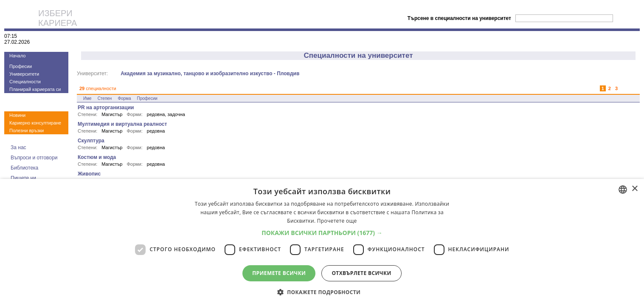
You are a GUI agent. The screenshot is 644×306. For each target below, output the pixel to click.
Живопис (89, 174)
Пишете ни (23, 178)
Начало (17, 56)
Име (87, 98)
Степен (105, 98)
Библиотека (24, 168)
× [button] (634, 189)
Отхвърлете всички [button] (361, 273)
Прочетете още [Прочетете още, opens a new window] (337, 221)
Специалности (25, 82)
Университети (24, 74)
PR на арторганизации (106, 108)
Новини (17, 115)
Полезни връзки (27, 130)
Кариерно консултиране (35, 123)
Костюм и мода (97, 157)
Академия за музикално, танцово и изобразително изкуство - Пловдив (210, 74)
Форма (124, 98)
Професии (21, 66)
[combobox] (623, 190)
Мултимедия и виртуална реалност (122, 124)
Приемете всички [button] (279, 273)
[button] (322, 233)
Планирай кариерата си (35, 89)
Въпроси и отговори (34, 158)
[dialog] (322, 242)
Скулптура (91, 141)
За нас (18, 147)
